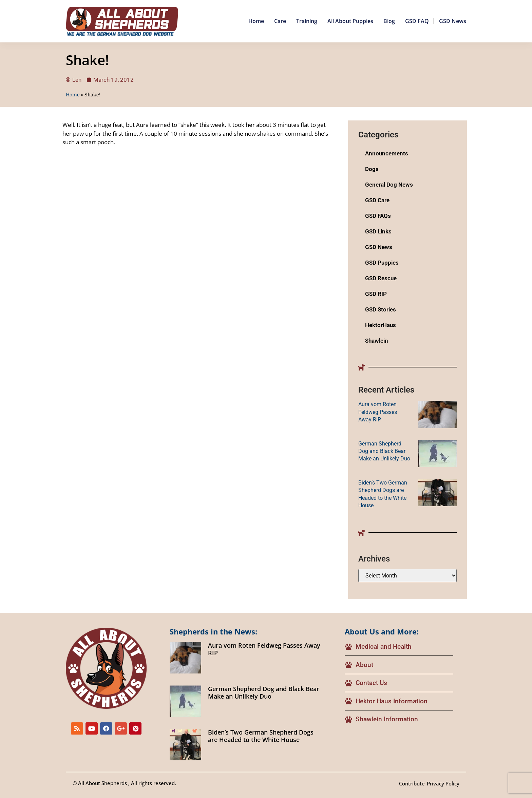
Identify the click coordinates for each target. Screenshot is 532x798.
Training (307, 21)
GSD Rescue (381, 278)
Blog (389, 21)
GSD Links (378, 231)
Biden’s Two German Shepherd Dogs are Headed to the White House (261, 736)
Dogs (372, 169)
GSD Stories (381, 309)
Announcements (387, 153)
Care (280, 21)
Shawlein (377, 341)
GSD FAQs (378, 216)
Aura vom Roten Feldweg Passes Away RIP (378, 412)
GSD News (453, 21)
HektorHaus (381, 325)
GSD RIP (376, 294)
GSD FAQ (417, 21)
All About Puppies (350, 21)
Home (256, 21)
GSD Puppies (382, 263)
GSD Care (377, 200)
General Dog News (389, 185)
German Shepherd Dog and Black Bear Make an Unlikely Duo (384, 451)
